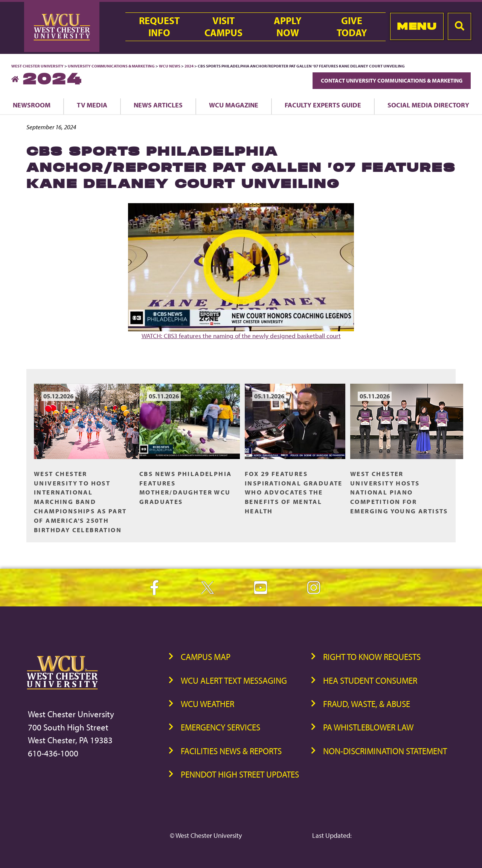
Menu (417, 26)
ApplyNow (288, 27)
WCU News (170, 66)
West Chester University (37, 66)
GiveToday (352, 27)
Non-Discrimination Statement (385, 751)
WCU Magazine (234, 105)
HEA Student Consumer (370, 680)
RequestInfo (159, 27)
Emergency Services (220, 727)
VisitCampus (223, 27)
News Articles (158, 105)
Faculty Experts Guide (323, 105)
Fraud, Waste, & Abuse (367, 704)
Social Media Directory (428, 105)
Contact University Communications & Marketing (392, 80)
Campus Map (206, 657)
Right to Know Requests (372, 657)
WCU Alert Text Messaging (234, 680)
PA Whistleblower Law (368, 727)
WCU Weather (207, 704)
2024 (189, 66)
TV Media (92, 105)
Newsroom (32, 105)
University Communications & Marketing (111, 66)
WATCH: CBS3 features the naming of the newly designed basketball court (241, 271)
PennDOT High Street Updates (240, 774)
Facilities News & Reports (231, 751)
